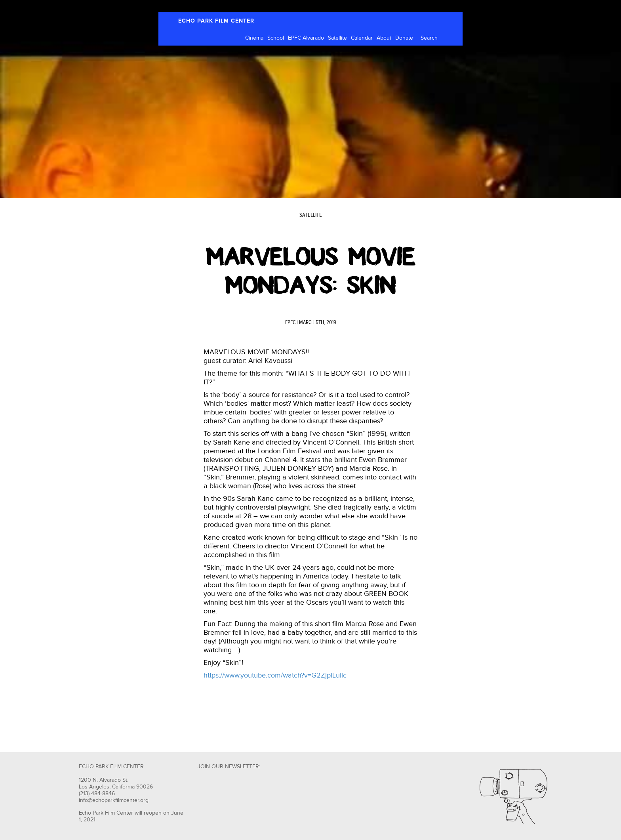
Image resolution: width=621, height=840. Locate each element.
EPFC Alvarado (306, 38)
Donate (404, 38)
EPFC (290, 323)
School (276, 38)
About (384, 38)
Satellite (337, 38)
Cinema (254, 38)
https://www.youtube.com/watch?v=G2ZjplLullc (275, 675)
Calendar (362, 38)
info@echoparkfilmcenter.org (114, 800)
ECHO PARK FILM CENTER (216, 21)
